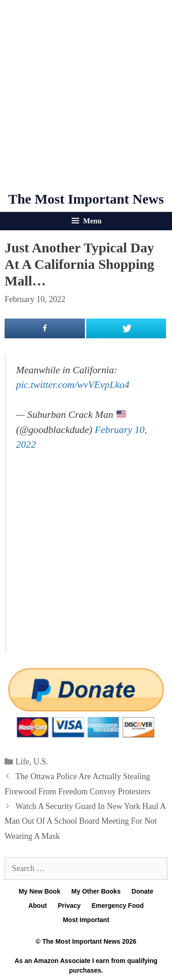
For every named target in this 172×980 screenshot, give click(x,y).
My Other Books (96, 891)
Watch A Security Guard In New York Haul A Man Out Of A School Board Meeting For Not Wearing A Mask (85, 821)
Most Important (86, 920)
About (38, 906)
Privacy (69, 906)
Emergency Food (118, 906)
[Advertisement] (86, 95)
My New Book (40, 891)
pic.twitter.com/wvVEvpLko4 (73, 385)
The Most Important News (86, 199)
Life (22, 762)
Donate (142, 891)
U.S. (41, 762)
